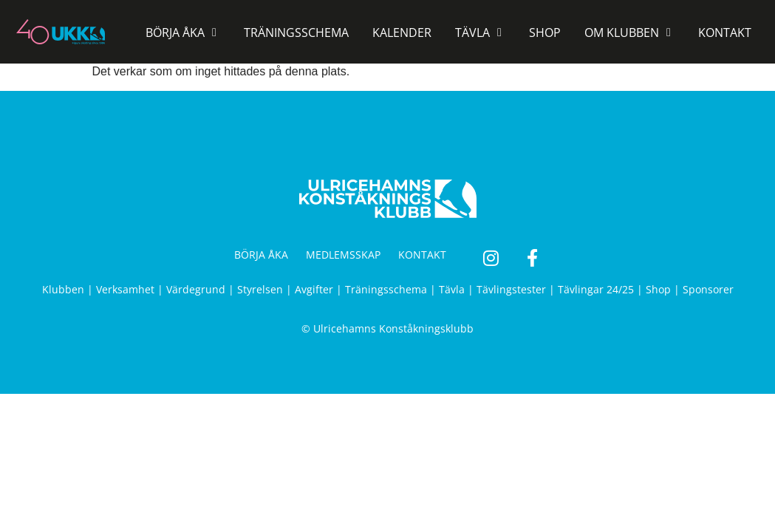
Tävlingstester (511, 289)
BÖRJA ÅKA (261, 255)
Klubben (63, 289)
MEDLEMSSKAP (343, 255)
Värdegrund (196, 289)
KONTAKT (422, 255)
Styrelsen (260, 289)
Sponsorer (708, 289)
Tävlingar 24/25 (596, 289)
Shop (658, 289)
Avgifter (314, 289)
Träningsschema (386, 289)
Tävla (452, 289)
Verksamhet (125, 289)
